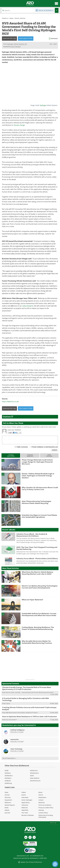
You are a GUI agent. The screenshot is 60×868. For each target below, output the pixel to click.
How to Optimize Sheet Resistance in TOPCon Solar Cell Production (30, 716)
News (11, 18)
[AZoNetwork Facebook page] (30, 837)
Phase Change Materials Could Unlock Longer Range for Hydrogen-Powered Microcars (37, 462)
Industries (25, 805)
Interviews (25, 797)
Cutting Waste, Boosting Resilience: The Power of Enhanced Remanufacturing (38, 628)
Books (7, 808)
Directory (8, 797)
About (40, 792)
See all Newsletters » (9, 758)
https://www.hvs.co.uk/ (10, 401)
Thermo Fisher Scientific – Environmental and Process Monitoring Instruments (30, 692)
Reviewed (54, 38)
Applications (26, 803)
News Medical (35, 778)
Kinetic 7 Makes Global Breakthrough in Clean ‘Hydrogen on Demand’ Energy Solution (38, 476)
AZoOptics (8, 778)
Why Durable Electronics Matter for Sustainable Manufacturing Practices (37, 642)
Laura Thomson (16, 47)
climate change (19, 125)
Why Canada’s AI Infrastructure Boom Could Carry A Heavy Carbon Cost (40, 488)
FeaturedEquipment (30, 455)
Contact (41, 800)
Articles (7, 795)
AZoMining (8, 783)
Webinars (8, 803)
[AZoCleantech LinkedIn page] (26, 837)
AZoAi (32, 776)
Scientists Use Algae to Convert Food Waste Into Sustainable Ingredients (39, 516)
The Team (25, 813)
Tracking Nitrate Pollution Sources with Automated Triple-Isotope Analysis (29, 708)
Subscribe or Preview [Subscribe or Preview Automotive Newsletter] (17, 741)
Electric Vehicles (20, 18)
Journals (7, 813)
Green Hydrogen (27, 800)
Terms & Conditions (45, 805)
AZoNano (8, 773)
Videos (24, 792)
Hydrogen (43, 105)
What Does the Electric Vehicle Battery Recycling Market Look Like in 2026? (37, 573)
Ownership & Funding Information (46, 816)
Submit (55, 450)
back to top (54, 823)
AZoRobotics (9, 776)
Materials (25, 808)
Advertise (42, 803)
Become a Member (28, 815)
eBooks (7, 810)
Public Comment (22, 447)
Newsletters (42, 797)
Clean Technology (16, 749)
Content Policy (43, 813)
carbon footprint (28, 306)
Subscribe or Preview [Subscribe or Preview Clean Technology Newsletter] (17, 751)
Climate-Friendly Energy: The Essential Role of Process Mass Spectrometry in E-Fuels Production (27, 688)
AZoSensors (34, 770)
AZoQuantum (34, 773)
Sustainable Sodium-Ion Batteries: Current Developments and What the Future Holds (39, 614)
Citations (8, 417)
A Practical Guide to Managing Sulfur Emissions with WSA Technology (25, 699)
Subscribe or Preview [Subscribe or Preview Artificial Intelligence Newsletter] (17, 732)
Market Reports (10, 805)
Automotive (15, 739)
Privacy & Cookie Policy (46, 808)
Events (24, 795)
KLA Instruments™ (11, 720)
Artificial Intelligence (17, 730)
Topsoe (8, 703)
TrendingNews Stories (11, 455)
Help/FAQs (25, 810)
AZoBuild (8, 781)
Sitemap (41, 810)
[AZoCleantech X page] (34, 837)
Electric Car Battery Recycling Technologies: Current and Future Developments (40, 587)
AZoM (7, 770)
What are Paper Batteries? (32, 600)
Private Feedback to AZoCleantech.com (45, 447)
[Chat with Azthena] (55, 864)
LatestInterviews (49, 455)
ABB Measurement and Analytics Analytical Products (22, 713)
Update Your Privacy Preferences (30, 862)
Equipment (8, 800)
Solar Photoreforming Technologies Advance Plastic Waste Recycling (36, 502)
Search (41, 795)
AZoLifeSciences (35, 781)
